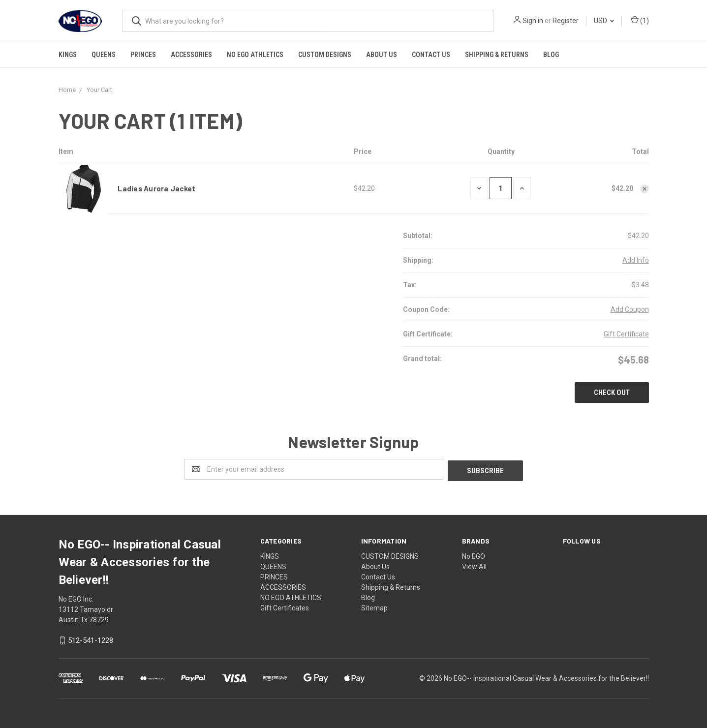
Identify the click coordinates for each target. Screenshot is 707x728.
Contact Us (431, 55)
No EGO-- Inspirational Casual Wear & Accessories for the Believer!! (546, 677)
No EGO (474, 555)
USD (604, 21)
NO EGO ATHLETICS (255, 55)
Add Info (636, 260)
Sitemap (374, 607)
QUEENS (104, 55)
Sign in (533, 21)
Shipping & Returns (497, 55)
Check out (612, 393)
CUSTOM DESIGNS (325, 55)
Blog (551, 55)
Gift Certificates (285, 607)
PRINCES (143, 55)
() (640, 21)
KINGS (68, 55)
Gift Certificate (626, 334)
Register (566, 21)
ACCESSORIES (191, 55)
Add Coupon (630, 309)
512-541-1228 (91, 639)
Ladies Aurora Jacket (156, 188)
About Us (382, 55)
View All (474, 565)
